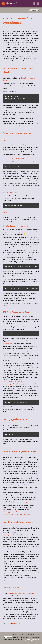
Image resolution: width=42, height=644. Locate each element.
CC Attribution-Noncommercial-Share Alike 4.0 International (32, 640)
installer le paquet (26, 327)
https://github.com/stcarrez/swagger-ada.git (18, 512)
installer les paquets (28, 78)
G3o (19, 624)
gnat (6, 80)
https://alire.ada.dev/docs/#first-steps (16, 535)
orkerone (15, 624)
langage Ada (10, 31)
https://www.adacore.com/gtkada (20, 502)
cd (27, 105)
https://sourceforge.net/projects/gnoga (17, 514)
